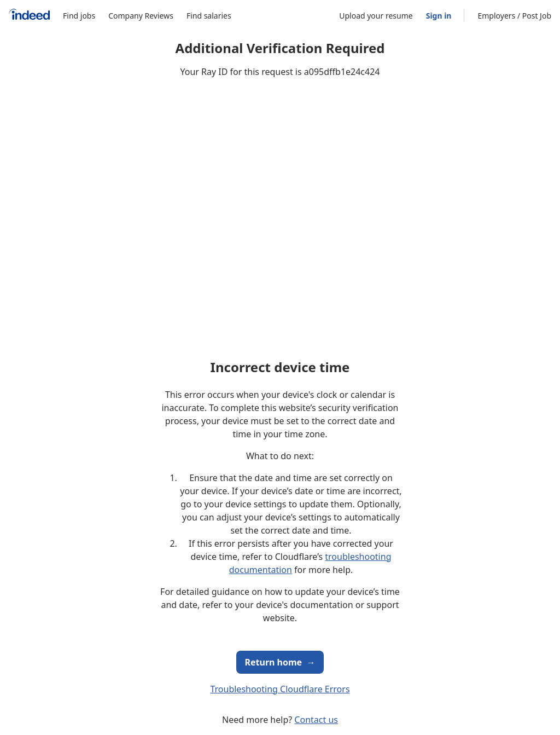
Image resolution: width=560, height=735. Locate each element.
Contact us (316, 720)
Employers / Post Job (514, 16)
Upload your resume (376, 16)
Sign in (439, 16)
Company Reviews (141, 16)
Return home (280, 662)
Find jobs (79, 16)
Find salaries (209, 16)
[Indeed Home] (29, 16)
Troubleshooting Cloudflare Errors (280, 689)
